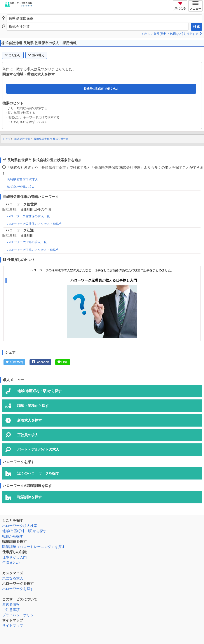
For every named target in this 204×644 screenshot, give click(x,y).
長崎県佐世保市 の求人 (23, 179)
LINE (63, 362)
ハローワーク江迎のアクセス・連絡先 (33, 250)
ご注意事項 (11, 610)
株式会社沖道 (22, 139)
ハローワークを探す (18, 589)
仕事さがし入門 (14, 557)
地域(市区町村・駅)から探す (24, 531)
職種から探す (13, 536)
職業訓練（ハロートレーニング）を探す (34, 547)
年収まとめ (11, 563)
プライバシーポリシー (20, 615)
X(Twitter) (14, 362)
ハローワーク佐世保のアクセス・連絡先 (35, 224)
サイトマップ (13, 626)
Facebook (40, 362)
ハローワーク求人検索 (20, 526)
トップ (7, 139)
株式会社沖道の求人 (21, 187)
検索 (197, 27)
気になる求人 (13, 578)
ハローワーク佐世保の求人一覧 (28, 216)
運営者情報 (11, 605)
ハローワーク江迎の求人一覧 (27, 242)
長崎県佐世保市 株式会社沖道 (51, 139)
